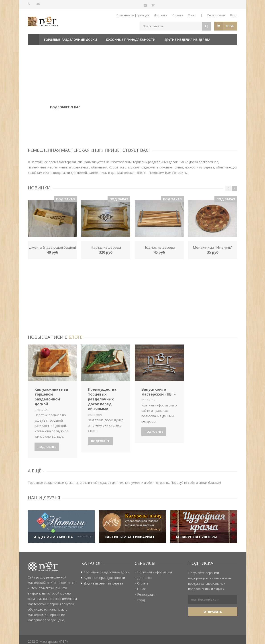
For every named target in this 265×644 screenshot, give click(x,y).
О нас (192, 15)
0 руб (230, 26)
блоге (75, 337)
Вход (234, 15)
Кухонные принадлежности (131, 40)
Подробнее (47, 447)
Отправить (213, 612)
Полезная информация (133, 15)
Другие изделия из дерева (187, 40)
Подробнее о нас (65, 112)
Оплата (178, 15)
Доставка (161, 15)
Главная (33, 39)
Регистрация (216, 15)
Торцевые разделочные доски (70, 40)
